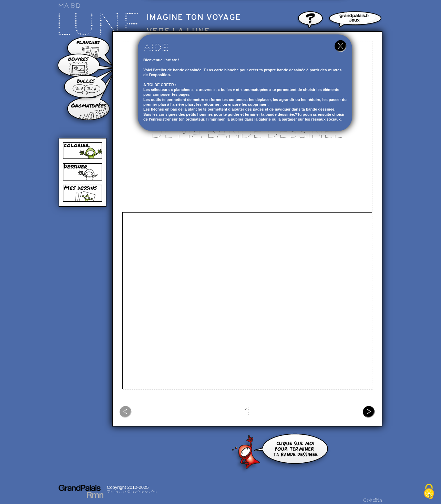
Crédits (373, 500)
